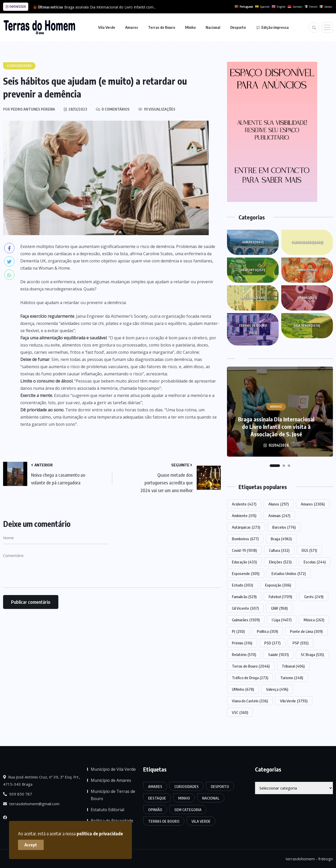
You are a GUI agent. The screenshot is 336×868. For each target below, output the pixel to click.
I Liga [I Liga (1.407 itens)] (282, 620)
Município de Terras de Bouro (113, 795)
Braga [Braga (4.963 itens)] (281, 539)
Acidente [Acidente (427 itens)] (244, 504)
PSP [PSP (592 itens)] (301, 643)
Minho (190, 27)
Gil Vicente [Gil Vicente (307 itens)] (245, 608)
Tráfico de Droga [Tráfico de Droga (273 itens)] (250, 678)
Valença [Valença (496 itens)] (277, 689)
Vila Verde (107, 27)
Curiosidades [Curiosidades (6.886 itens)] (187, 787)
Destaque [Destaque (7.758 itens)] (157, 798)
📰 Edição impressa (272, 27)
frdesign (326, 859)
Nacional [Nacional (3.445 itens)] (211, 798)
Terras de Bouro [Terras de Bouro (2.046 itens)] (251, 666)
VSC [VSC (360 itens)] (240, 712)
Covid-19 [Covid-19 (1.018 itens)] (244, 550)
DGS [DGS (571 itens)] (309, 550)
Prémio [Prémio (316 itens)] (242, 643)
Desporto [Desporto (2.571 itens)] (220, 787)
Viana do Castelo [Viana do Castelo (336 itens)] (250, 701)
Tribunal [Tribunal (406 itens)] (293, 666)
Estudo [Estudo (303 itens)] (242, 585)
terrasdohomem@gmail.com (31, 804)
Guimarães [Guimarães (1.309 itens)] (246, 620)
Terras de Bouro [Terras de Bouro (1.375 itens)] (164, 821)
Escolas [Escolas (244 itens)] (315, 562)
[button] (275, 466)
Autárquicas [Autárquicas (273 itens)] (246, 527)
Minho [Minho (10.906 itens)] (184, 798)
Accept (31, 845)
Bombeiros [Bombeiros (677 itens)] (245, 539)
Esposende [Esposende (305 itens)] (246, 573)
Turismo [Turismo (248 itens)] (292, 678)
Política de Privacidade (112, 821)
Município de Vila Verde (113, 769)
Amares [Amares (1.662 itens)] (155, 787)
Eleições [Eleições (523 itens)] (280, 562)
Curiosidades (307, 242)
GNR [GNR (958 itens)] (279, 608)
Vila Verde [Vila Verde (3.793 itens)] (294, 701)
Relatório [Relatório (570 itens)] (244, 654)
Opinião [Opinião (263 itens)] (155, 810)
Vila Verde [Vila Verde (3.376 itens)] (201, 821)
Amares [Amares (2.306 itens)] (313, 504)
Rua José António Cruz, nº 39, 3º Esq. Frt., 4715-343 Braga (42, 781)
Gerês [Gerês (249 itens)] (314, 597)
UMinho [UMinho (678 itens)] (243, 689)
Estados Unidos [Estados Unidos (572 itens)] (289, 573)
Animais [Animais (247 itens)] (279, 516)
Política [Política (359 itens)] (267, 631)
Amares (132, 27)
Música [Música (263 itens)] (314, 620)
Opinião (307, 298)
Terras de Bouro (162, 27)
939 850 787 (18, 794)
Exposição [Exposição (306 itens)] (278, 585)
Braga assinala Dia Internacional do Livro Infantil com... (110, 7)
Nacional (213, 27)
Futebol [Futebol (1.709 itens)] (280, 597)
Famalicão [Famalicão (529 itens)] (244, 597)
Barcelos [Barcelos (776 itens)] (284, 527)
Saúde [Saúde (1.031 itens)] (278, 654)
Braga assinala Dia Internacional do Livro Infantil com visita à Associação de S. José (276, 427)
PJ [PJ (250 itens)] (238, 631)
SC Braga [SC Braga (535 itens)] (312, 654)
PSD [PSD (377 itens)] (272, 643)
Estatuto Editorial (107, 810)
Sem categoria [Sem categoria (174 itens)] (188, 810)
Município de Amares (111, 780)
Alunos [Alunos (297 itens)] (279, 504)
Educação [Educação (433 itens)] (244, 562)
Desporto (238, 27)
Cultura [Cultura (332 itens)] (279, 550)
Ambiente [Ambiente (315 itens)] (244, 516)
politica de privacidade (100, 833)
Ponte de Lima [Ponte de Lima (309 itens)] (306, 631)
